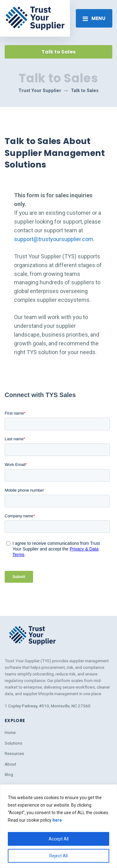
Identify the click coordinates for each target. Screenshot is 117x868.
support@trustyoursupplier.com (54, 239)
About (10, 764)
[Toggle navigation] (94, 18)
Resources (14, 753)
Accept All (59, 839)
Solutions (13, 743)
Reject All (58, 856)
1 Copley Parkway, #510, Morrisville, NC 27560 (48, 706)
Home (10, 732)
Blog (9, 774)
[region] (58, 826)
